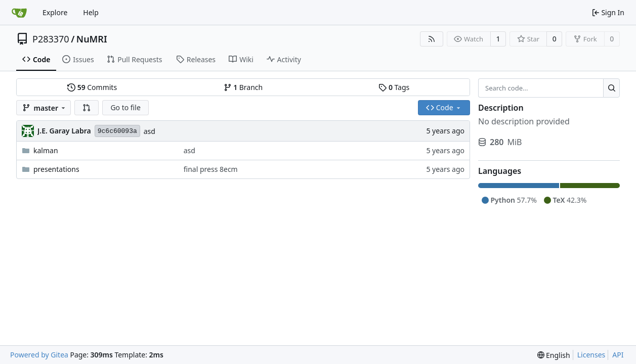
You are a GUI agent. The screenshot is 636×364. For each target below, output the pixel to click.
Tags (394, 87)
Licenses (591, 355)
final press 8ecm (211, 169)
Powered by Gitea (39, 355)
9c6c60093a (117, 131)
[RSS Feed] (432, 39)
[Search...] (611, 88)
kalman (46, 150)
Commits (92, 87)
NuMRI (92, 39)
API (618, 355)
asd (150, 131)
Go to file (125, 107)
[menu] (554, 355)
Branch (243, 87)
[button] (87, 108)
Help (91, 12)
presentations (56, 169)
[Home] (19, 13)
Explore (55, 12)
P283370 (51, 39)
